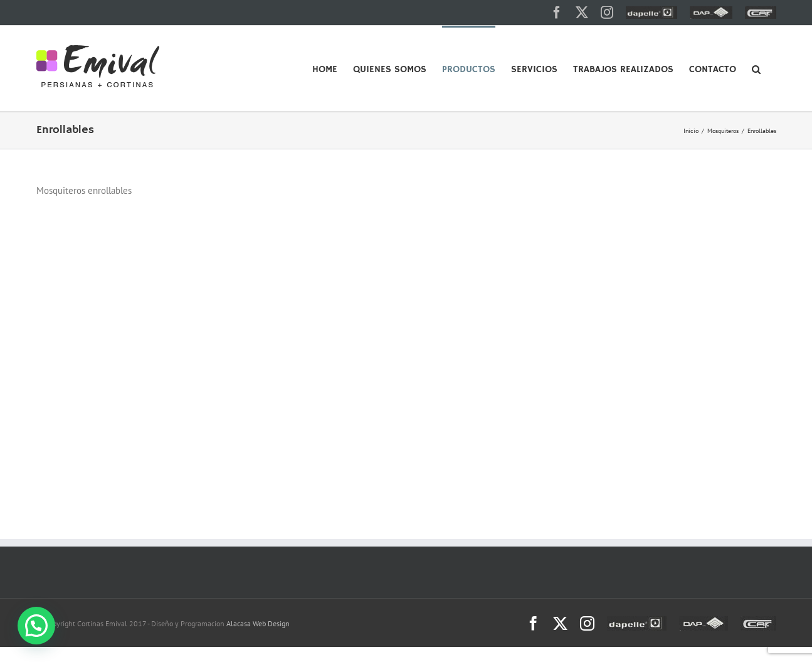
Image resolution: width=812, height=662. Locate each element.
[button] (756, 68)
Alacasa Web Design (258, 623)
